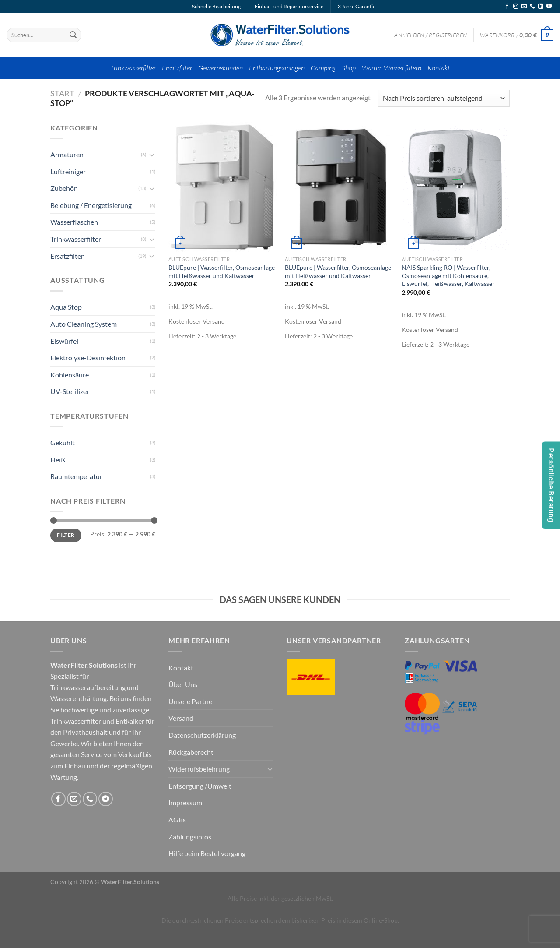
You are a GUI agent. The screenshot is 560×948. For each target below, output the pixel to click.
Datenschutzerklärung (202, 735)
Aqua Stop (66, 307)
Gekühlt (63, 442)
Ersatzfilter (177, 68)
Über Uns (183, 684)
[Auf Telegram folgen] (106, 799)
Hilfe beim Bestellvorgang (207, 853)
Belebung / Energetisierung (91, 205)
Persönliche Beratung (551, 485)
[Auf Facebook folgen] (507, 7)
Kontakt (439, 68)
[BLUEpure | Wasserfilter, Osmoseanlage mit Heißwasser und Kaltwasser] (222, 187)
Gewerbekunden (220, 68)
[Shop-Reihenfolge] (444, 98)
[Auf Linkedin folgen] (541, 7)
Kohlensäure (70, 375)
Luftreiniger (68, 171)
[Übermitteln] (73, 35)
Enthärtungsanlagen (277, 68)
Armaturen (67, 154)
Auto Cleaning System (84, 324)
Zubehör (63, 188)
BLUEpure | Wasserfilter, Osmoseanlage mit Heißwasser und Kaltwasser (222, 271)
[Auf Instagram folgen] (516, 7)
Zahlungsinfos (190, 837)
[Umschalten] (152, 155)
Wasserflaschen (74, 222)
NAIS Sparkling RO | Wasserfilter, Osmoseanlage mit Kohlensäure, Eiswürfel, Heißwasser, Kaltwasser (448, 275)
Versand (181, 718)
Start (62, 93)
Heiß (58, 460)
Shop (349, 68)
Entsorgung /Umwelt (200, 786)
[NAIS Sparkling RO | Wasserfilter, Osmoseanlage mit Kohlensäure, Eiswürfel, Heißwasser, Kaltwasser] (456, 187)
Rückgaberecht (191, 752)
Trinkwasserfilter (133, 68)
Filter (66, 535)
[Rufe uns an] (532, 7)
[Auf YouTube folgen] (549, 7)
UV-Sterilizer (70, 391)
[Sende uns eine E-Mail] (524, 7)
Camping (323, 68)
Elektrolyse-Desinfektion (88, 358)
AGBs (177, 819)
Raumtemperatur (76, 476)
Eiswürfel (64, 341)
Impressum (185, 802)
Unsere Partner (192, 701)
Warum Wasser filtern (392, 68)
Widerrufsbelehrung (199, 769)
